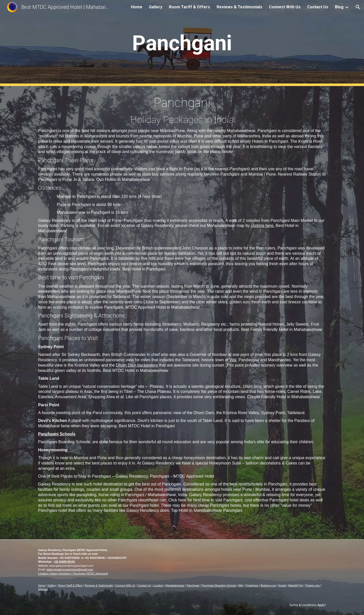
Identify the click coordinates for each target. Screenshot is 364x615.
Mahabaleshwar (175, 585)
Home (42, 585)
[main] (182, 43)
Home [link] (137, 7)
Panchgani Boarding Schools (219, 585)
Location (158, 585)
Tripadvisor (252, 585)
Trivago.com (312, 585)
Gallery (52, 585)
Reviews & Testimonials (99, 585)
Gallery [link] (156, 7)
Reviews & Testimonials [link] (240, 7)
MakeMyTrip (295, 585)
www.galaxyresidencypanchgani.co (70, 566)
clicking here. (263, 226)
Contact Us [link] (318, 7)
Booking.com (268, 585)
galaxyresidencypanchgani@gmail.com (70, 569)
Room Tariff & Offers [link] (189, 7)
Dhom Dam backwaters (137, 365)
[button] (358, 7)
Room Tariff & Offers (70, 585)
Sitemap (43, 589)
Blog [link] (339, 7)
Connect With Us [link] (285, 7)
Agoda (282, 585)
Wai (233, 360)
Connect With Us (125, 585)
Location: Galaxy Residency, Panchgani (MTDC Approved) (73, 574)
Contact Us (144, 585)
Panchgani (193, 585)
